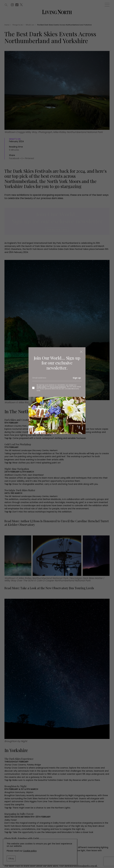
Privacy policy (41, 387)
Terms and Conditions (58, 387)
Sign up (77, 378)
